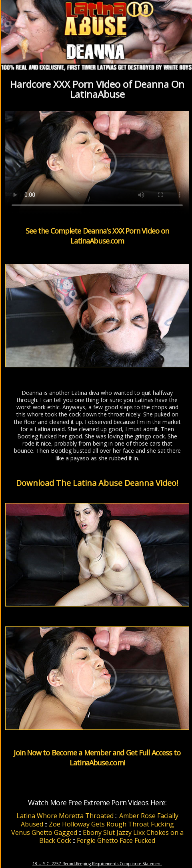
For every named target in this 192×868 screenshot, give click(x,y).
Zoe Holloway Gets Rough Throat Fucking (111, 824)
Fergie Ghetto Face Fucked (116, 840)
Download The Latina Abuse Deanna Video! (97, 483)
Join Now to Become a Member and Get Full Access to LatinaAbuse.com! (97, 758)
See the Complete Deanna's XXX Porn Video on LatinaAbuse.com (97, 236)
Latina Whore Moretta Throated (65, 816)
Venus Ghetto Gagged (44, 832)
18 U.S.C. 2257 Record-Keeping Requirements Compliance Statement (97, 864)
